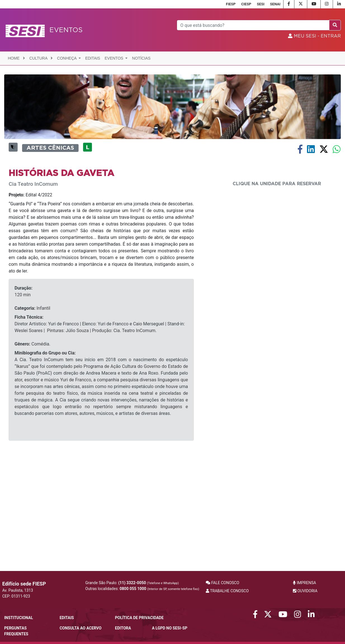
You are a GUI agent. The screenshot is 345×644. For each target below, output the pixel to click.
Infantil (32, 412)
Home (16, 58)
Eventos (114, 58)
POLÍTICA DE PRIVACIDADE (139, 618)
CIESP (246, 4)
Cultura (41, 58)
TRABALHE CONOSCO (227, 591)
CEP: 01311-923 (16, 596)
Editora (123, 628)
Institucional (19, 618)
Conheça (67, 58)
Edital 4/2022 (30, 298)
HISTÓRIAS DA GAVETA (62, 276)
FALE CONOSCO (223, 583)
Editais (93, 58)
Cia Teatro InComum (33, 287)
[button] (8, 157)
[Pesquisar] (253, 25)
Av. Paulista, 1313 (18, 590)
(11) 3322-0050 (132, 583)
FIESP (231, 4)
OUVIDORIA (305, 591)
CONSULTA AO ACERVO (81, 628)
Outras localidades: (142, 589)
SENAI (275, 4)
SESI (261, 4)
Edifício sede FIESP (24, 584)
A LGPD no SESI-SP (170, 628)
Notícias (141, 58)
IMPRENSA (304, 583)
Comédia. (32, 447)
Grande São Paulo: (132, 583)
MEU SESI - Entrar (314, 36)
